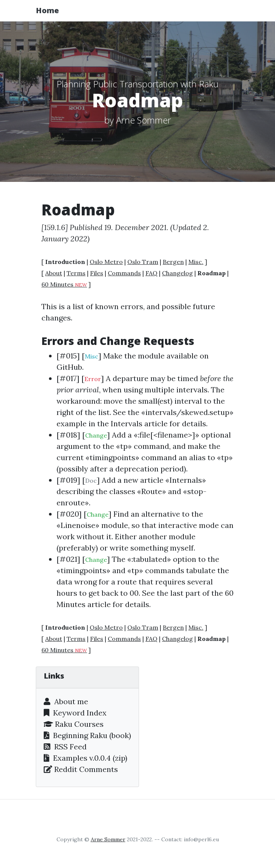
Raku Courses (74, 724)
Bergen (173, 262)
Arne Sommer (108, 839)
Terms (76, 273)
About (54, 273)
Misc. (196, 262)
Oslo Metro (106, 262)
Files (97, 273)
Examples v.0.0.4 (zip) (86, 758)
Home (47, 10)
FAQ (151, 273)
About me (66, 701)
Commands (124, 273)
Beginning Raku (76, 735)
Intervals (127, 423)
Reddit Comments (81, 769)
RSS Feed (65, 747)
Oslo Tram (143, 262)
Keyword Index (75, 713)
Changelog (177, 273)
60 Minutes (64, 284)
